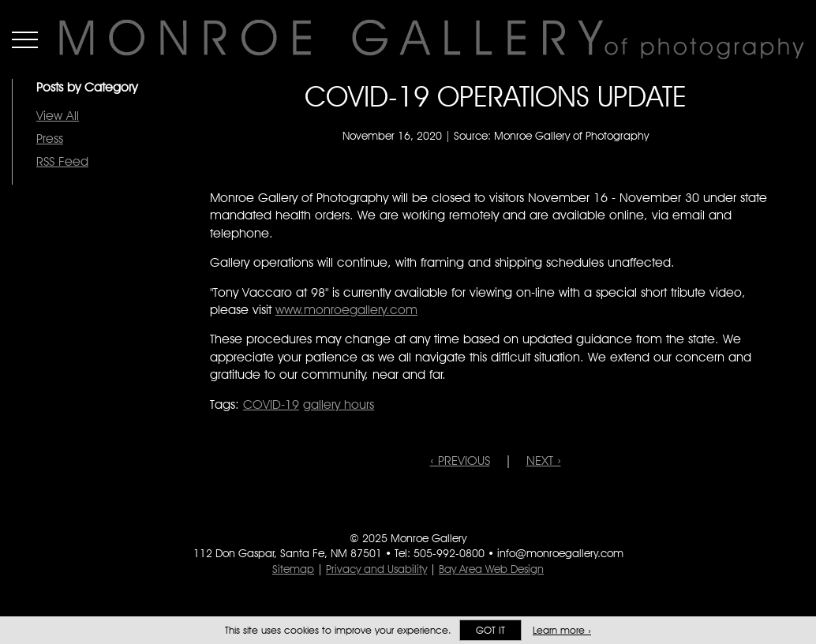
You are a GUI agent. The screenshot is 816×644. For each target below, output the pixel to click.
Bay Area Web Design (491, 569)
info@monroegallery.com (560, 553)
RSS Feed (62, 161)
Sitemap (293, 569)
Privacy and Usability (376, 569)
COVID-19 (271, 404)
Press (50, 139)
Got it (490, 630)
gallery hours (339, 404)
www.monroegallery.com (346, 310)
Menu (25, 39)
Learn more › (562, 630)
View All (58, 116)
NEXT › (544, 461)
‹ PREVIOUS (460, 461)
